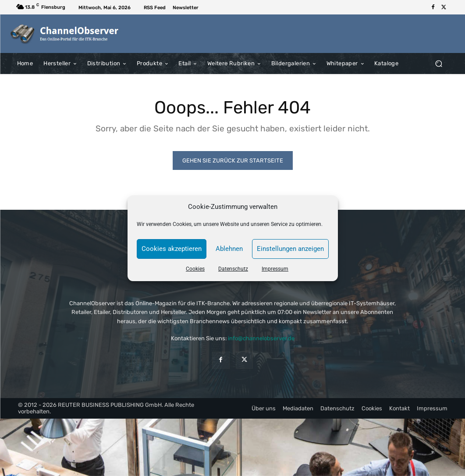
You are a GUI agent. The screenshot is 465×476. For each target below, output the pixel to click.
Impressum (275, 269)
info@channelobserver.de (261, 338)
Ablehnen (229, 249)
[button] (439, 63)
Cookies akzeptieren (172, 249)
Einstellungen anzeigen (290, 249)
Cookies (195, 269)
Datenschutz (233, 269)
